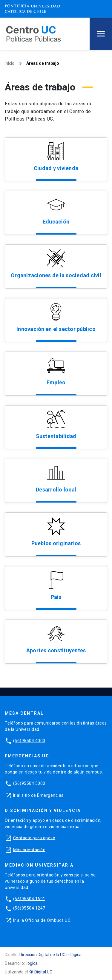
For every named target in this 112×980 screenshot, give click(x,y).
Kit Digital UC (40, 972)
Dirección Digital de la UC (42, 955)
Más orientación (29, 850)
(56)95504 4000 (29, 740)
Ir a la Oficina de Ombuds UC (42, 920)
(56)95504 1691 (29, 899)
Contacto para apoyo (34, 838)
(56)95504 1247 (29, 908)
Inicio (10, 63)
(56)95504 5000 (29, 783)
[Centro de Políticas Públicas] (33, 34)
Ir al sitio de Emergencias (38, 795)
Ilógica (76, 955)
